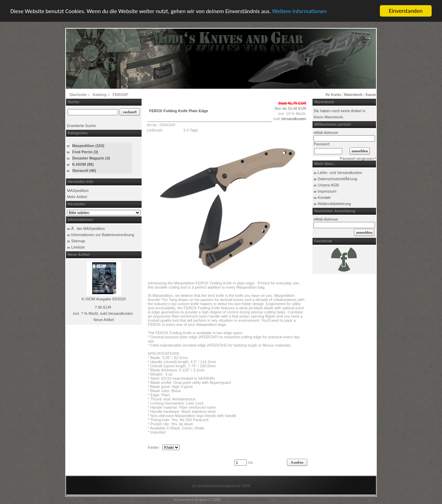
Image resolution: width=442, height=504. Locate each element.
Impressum (327, 191)
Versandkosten (120, 313)
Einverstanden (406, 11)
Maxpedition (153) (88, 146)
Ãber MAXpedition (88, 229)
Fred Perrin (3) (85, 152)
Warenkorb (353, 95)
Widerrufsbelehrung (334, 204)
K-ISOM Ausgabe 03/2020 (104, 299)
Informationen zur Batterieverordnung (103, 235)
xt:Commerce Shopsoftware (245, 500)
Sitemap (78, 241)
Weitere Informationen (299, 11)
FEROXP (120, 95)
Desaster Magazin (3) (91, 158)
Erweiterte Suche (81, 126)
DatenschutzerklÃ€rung (337, 179)
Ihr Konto (333, 95)
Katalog (99, 95)
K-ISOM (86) (83, 164)
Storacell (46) (84, 171)
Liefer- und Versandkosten (340, 173)
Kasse (371, 95)
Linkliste (78, 247)
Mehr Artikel (77, 197)
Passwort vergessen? (358, 158)
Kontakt (324, 197)
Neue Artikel (104, 320)
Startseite (78, 95)
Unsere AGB (328, 185)
